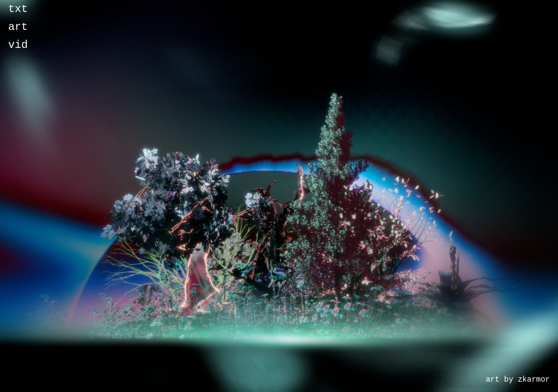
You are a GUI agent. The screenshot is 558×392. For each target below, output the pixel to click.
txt (18, 10)
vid (18, 50)
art (18, 30)
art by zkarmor (518, 379)
